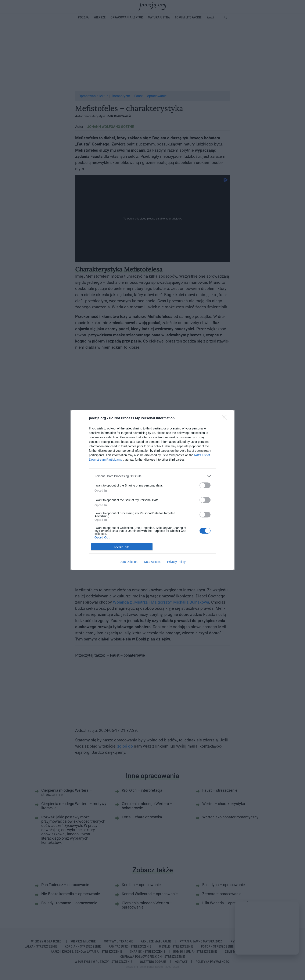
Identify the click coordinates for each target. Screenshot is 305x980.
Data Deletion (128, 562)
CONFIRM (122, 547)
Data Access (152, 562)
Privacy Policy (176, 562)
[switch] (205, 485)
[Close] (226, 418)
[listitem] (152, 476)
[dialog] (152, 490)
